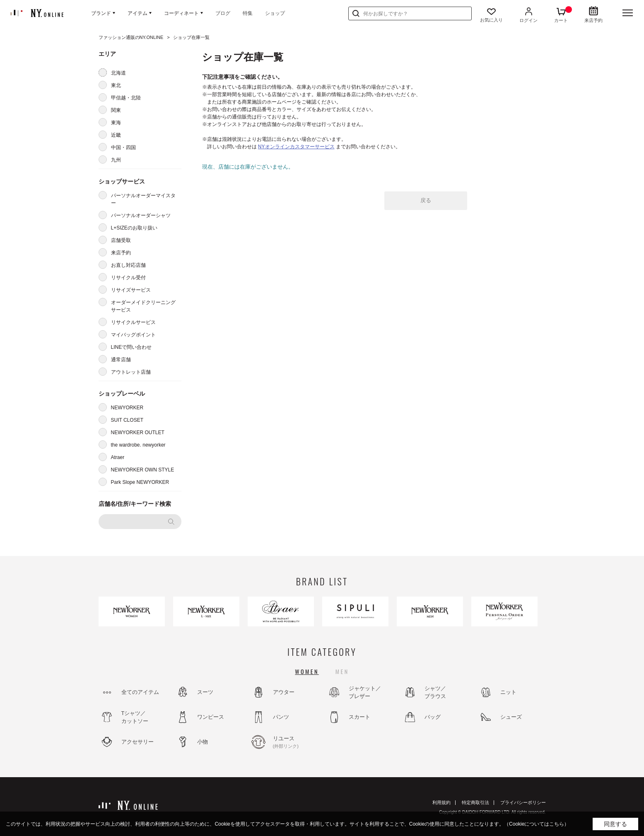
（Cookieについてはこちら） (537, 824)
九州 (116, 160)
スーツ (205, 692)
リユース (295, 742)
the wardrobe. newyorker (138, 445)
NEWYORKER (127, 408)
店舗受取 (121, 240)
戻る (426, 200)
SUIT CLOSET (127, 420)
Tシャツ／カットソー (135, 717)
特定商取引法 (475, 802)
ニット (508, 692)
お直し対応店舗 (128, 265)
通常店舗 (121, 360)
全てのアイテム (140, 692)
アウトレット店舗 (131, 372)
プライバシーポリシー (523, 802)
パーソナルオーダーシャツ (141, 215)
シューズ (511, 717)
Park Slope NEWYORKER (140, 482)
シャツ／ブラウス (435, 692)
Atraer (118, 457)
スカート (359, 717)
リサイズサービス (131, 290)
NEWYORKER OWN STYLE (143, 470)
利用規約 (441, 802)
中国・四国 (123, 147)
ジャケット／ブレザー (365, 692)
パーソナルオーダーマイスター (143, 199)
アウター (284, 692)
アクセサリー (137, 742)
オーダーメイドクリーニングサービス (143, 306)
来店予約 (121, 253)
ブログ (223, 13)
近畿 (116, 135)
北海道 (118, 73)
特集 (248, 13)
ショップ (275, 13)
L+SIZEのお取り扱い (134, 228)
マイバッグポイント (133, 335)
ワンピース (211, 717)
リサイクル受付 (128, 278)
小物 (203, 742)
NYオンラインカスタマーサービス (296, 147)
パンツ (281, 717)
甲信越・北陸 (126, 98)
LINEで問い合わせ (131, 347)
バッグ (433, 717)
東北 (116, 85)
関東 (116, 110)
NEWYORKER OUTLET (138, 432)
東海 (116, 123)
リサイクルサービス (133, 322)
